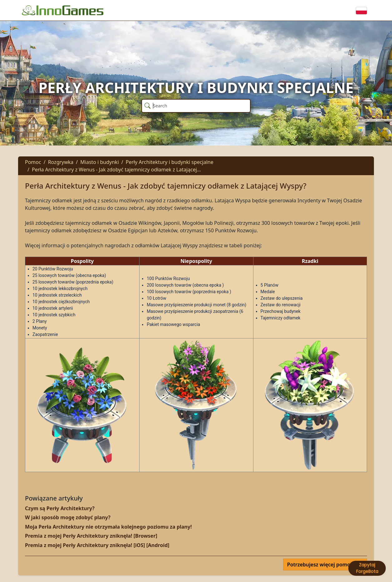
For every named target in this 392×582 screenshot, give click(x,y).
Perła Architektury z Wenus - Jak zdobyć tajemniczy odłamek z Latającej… (116, 170)
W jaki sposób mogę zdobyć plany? (68, 517)
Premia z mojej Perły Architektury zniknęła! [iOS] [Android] (97, 545)
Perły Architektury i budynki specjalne (170, 162)
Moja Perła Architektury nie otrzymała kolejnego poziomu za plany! (108, 527)
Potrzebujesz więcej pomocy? (323, 565)
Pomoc (33, 162)
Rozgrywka (61, 162)
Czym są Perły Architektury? (60, 508)
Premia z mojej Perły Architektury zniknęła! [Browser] (91, 536)
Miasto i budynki (99, 162)
